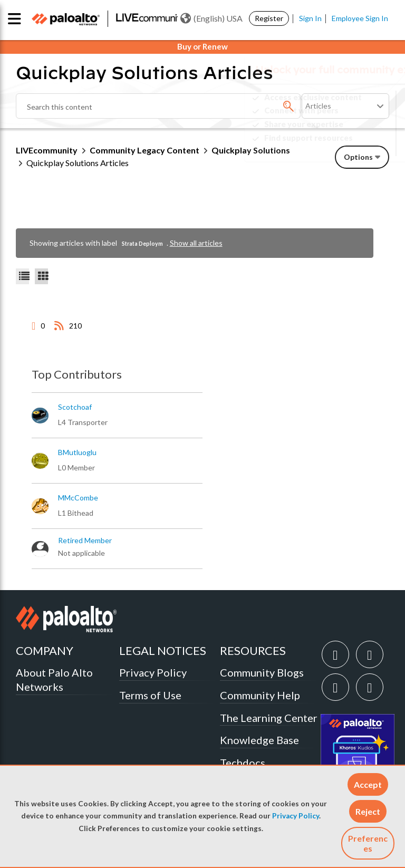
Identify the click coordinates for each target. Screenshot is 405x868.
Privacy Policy (296, 816)
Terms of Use (150, 695)
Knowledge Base (259, 740)
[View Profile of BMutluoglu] (77, 452)
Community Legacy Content (144, 150)
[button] (368, 784)
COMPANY (45, 650)
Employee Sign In (360, 18)
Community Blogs (262, 672)
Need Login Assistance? (342, 146)
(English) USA (211, 18)
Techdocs (243, 763)
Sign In (310, 18)
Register (269, 18)
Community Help (260, 695)
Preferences (368, 843)
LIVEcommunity (47, 150)
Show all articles (196, 243)
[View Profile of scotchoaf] (75, 407)
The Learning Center (269, 718)
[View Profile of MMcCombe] (78, 498)
